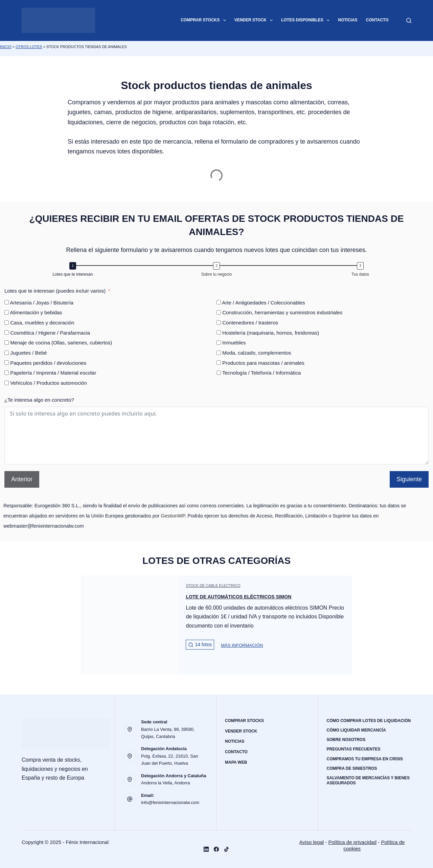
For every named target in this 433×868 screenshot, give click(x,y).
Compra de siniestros (352, 768)
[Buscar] (409, 20)
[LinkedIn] (206, 849)
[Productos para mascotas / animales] (219, 363)
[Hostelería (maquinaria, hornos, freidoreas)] (219, 332)
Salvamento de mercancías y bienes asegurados (368, 781)
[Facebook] (216, 849)
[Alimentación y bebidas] (7, 312)
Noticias (348, 20)
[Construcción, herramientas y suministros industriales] (219, 312)
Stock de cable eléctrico (213, 586)
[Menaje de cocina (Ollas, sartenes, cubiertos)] (7, 343)
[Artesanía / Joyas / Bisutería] (7, 302)
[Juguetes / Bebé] (7, 353)
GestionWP (173, 516)
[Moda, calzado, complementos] (219, 353)
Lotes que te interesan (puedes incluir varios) (55, 291)
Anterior (22, 479)
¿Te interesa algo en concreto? (39, 400)
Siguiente (409, 479)
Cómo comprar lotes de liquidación (369, 721)
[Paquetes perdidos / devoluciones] (7, 363)
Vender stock (255, 20)
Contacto (377, 20)
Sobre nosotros (346, 740)
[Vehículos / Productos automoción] (7, 383)
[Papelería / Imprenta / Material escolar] (7, 373)
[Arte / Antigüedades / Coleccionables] (219, 302)
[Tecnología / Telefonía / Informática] (219, 373)
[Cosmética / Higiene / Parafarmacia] (7, 332)
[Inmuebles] (219, 343)
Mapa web (236, 762)
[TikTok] (226, 849)
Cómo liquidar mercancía (356, 730)
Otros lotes (29, 47)
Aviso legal (312, 842)
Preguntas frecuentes (354, 749)
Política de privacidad (352, 842)
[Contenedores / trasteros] (219, 323)
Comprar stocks (205, 20)
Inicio (6, 47)
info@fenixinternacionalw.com (170, 802)
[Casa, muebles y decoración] (7, 323)
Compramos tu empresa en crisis (365, 759)
